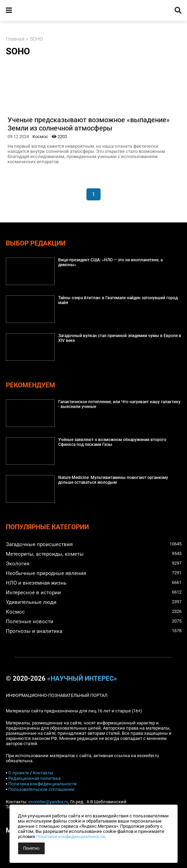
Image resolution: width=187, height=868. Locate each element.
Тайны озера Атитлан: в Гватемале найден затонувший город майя (118, 300)
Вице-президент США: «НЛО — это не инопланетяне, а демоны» (110, 262)
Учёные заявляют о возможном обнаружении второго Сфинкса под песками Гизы (112, 442)
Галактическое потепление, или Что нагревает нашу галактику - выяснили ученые (119, 404)
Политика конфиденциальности (43, 784)
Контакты (43, 773)
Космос (40, 137)
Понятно (31, 848)
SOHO (37, 39)
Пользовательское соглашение (41, 789)
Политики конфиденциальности (71, 836)
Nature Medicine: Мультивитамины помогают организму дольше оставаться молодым (113, 480)
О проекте (19, 773)
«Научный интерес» (82, 679)
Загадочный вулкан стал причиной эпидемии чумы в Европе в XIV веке (120, 338)
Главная (15, 39)
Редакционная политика (34, 778)
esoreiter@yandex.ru (48, 802)
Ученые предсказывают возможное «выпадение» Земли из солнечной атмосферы (89, 124)
